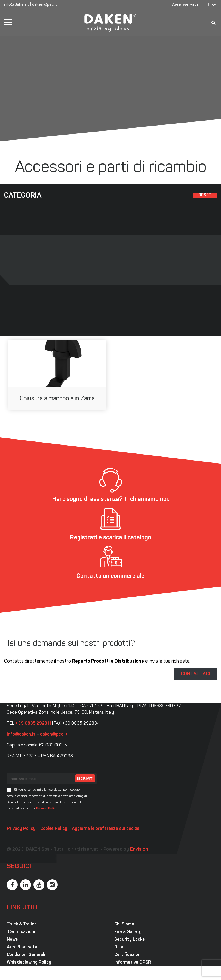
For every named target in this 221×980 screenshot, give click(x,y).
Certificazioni (21, 932)
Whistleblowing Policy (29, 963)
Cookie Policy (54, 829)
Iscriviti (85, 779)
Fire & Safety (128, 932)
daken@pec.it (45, 5)
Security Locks (130, 940)
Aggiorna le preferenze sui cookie (106, 829)
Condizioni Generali (26, 955)
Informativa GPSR (133, 963)
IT (208, 5)
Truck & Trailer (21, 924)
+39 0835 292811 (33, 724)
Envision (139, 849)
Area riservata (185, 5)
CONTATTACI (195, 674)
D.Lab (120, 947)
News (12, 940)
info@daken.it (17, 5)
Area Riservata (22, 947)
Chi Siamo (124, 924)
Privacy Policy (47, 809)
